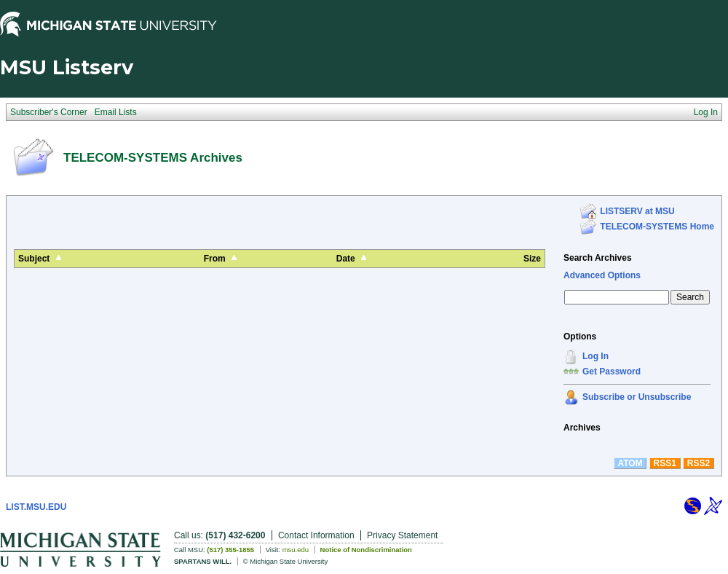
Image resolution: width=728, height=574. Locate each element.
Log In (596, 356)
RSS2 (699, 463)
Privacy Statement (402, 535)
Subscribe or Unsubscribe (637, 397)
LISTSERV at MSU (637, 211)
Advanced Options (602, 275)
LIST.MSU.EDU (36, 507)
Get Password (612, 371)
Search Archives (598, 258)
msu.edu (296, 550)
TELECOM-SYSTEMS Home (657, 227)
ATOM (630, 463)
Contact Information (316, 535)
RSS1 (665, 463)
